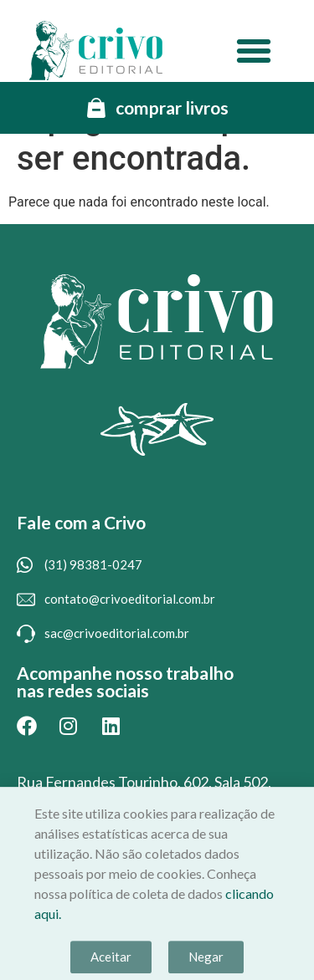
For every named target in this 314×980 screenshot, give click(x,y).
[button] (254, 51)
